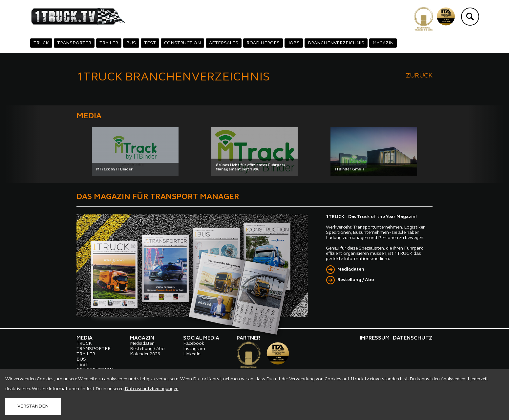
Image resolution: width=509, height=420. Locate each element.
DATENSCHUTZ (413, 338)
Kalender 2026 (145, 354)
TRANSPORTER (74, 43)
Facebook (194, 344)
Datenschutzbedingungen (152, 389)
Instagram (194, 349)
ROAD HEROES (263, 43)
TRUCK (41, 43)
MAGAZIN (383, 43)
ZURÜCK (419, 76)
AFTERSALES (224, 43)
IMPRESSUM (375, 338)
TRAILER (109, 43)
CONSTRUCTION (182, 43)
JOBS (294, 43)
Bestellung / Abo (356, 280)
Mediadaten (351, 269)
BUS (131, 43)
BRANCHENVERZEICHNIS (336, 43)
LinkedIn (192, 354)
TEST (150, 43)
